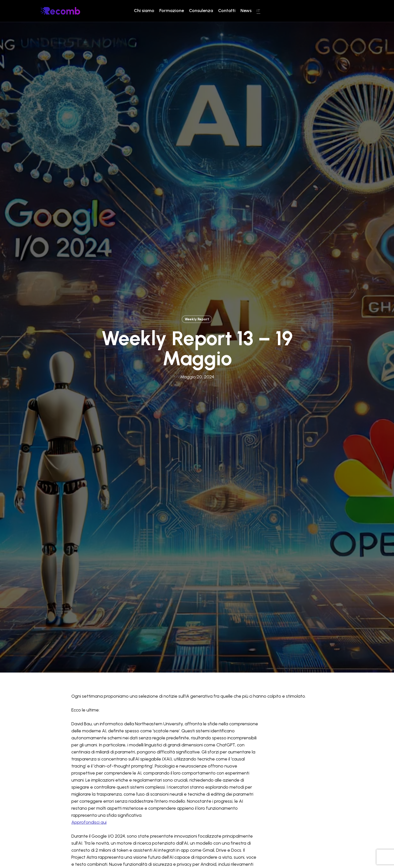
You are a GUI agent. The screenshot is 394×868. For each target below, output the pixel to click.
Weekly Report (197, 293)
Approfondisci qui (89, 770)
